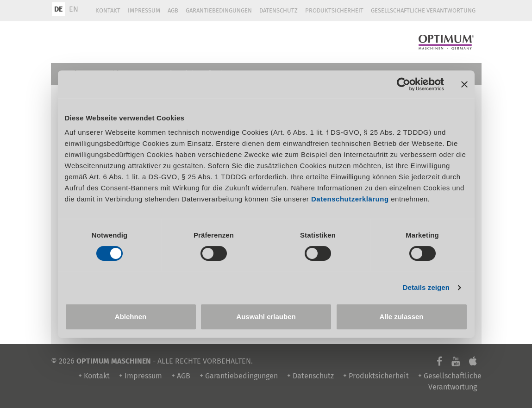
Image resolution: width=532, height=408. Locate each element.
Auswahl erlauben (266, 317)
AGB (173, 10)
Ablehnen (131, 317)
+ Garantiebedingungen (239, 376)
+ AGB (181, 376)
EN (74, 9)
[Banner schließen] (464, 84)
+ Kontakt (94, 376)
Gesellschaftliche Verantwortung (423, 10)
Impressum (144, 10)
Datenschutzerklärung (350, 199)
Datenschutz (279, 10)
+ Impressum (141, 376)
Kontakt (108, 10)
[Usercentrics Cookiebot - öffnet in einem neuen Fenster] (404, 84)
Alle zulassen (401, 317)
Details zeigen (426, 287)
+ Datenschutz (310, 376)
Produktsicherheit (334, 10)
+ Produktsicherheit (376, 376)
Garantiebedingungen (219, 10)
